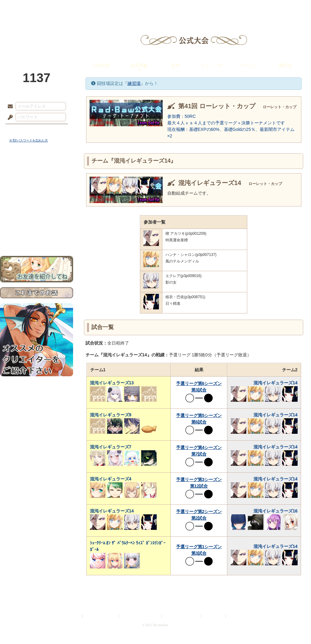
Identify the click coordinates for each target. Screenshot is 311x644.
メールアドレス (9, 107)
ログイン (22, 130)
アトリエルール (37, 208)
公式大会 (139, 65)
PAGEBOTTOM (295, 627)
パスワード (9, 118)
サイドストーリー (37, 181)
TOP (23, 8)
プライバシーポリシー (101, 616)
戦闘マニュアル (37, 216)
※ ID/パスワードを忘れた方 (29, 140)
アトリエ (155, 8)
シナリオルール (37, 201)
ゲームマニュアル (37, 191)
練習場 (285, 65)
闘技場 (288, 8)
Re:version (236, 616)
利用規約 (74, 616)
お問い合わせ (37, 236)
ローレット (111, 8)
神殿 (67, 8)
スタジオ (200, 8)
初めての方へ (37, 226)
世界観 (37, 170)
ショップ (244, 8)
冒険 (175, 65)
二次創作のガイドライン (182, 616)
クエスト (249, 65)
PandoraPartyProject (37, 34)
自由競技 (102, 65)
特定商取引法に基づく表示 (141, 616)
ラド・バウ (212, 65)
